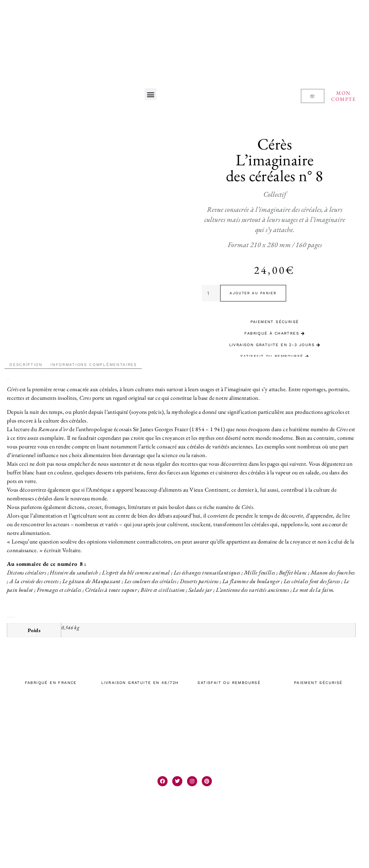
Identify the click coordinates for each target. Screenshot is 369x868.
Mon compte (343, 96)
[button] (150, 94)
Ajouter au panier (253, 293)
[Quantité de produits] (211, 293)
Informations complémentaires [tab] (94, 365)
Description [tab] (26, 365)
